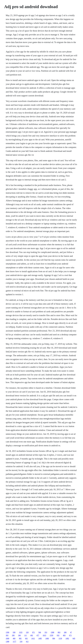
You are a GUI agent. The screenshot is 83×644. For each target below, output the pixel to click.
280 (65, 632)
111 (26, 635)
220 (27, 632)
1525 (21, 632)
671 (70, 635)
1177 (14, 641)
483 (64, 635)
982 (20, 638)
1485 (40, 638)
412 (27, 641)
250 (21, 641)
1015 (44, 635)
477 (38, 635)
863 (59, 632)
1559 (51, 635)
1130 (60, 638)
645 (74, 638)
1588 (52, 632)
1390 (7, 632)
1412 (33, 638)
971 (33, 632)
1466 (47, 638)
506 (40, 632)
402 (32, 635)
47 (71, 632)
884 (54, 638)
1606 (7, 638)
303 (7, 635)
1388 (7, 641)
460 (14, 638)
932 (58, 635)
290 (13, 635)
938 (14, 632)
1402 (67, 638)
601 (26, 638)
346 (19, 635)
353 (46, 632)
